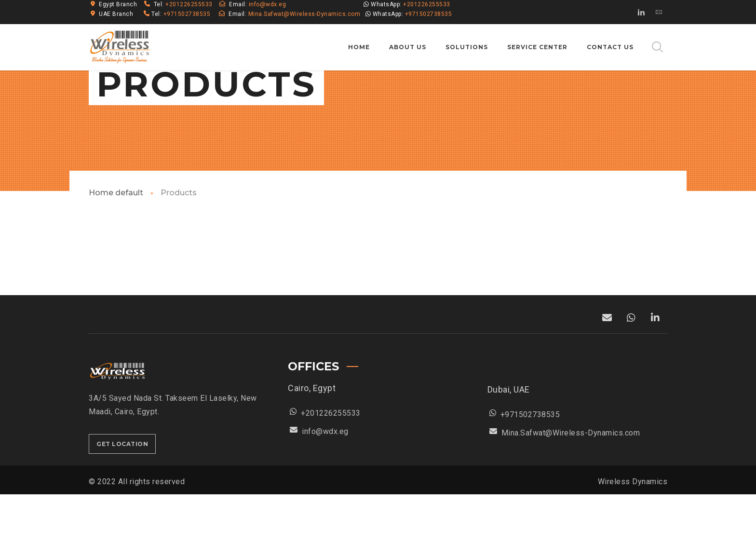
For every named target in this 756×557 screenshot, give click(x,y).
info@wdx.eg (268, 4)
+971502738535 (187, 14)
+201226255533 (190, 4)
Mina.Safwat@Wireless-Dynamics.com (304, 14)
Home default (116, 255)
